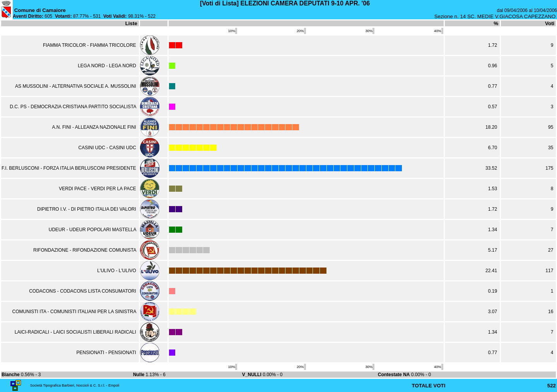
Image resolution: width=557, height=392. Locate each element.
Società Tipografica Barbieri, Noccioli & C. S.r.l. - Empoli (75, 385)
